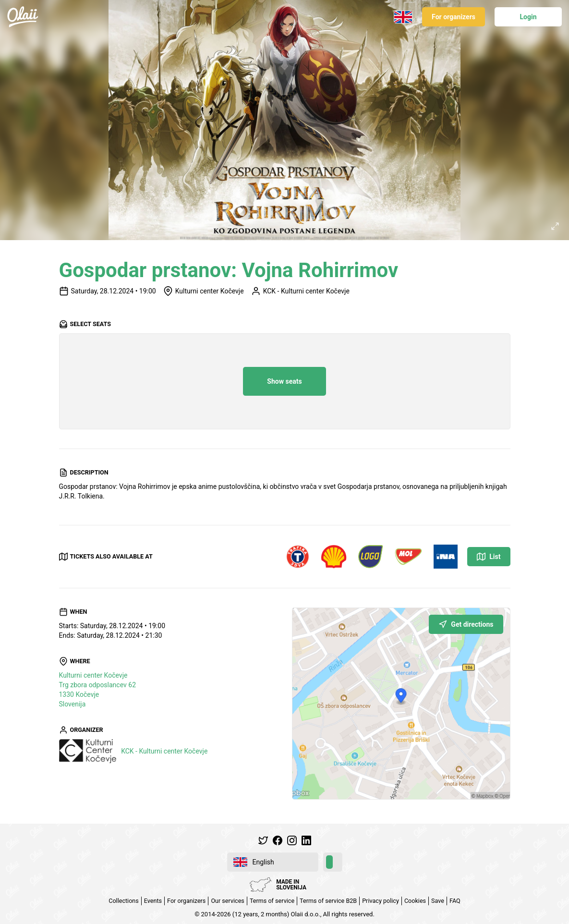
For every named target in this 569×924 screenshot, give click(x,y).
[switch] (333, 862)
